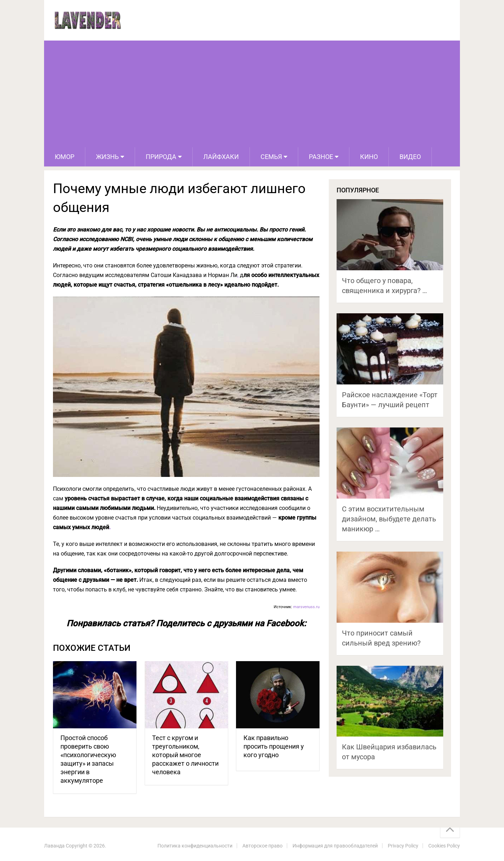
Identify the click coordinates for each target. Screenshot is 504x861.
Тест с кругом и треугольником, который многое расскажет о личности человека (185, 755)
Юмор (65, 157)
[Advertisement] (252, 94)
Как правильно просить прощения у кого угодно (274, 746)
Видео (410, 157)
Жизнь (107, 157)
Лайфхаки (221, 157)
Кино (369, 157)
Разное (321, 157)
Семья (271, 157)
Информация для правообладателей (335, 846)
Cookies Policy (444, 846)
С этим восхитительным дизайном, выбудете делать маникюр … (389, 519)
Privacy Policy (403, 846)
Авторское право (262, 846)
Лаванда (54, 846)
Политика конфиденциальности (195, 846)
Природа (161, 157)
